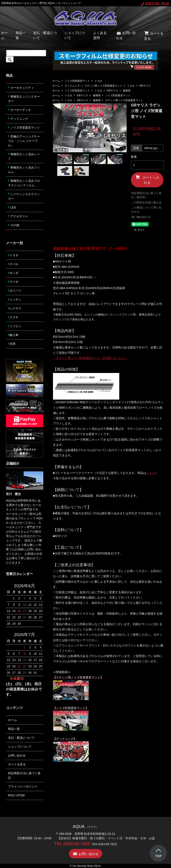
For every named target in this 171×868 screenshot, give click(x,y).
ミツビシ (15, 326)
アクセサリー (18, 216)
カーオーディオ (20, 110)
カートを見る (17, 764)
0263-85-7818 (155, 4)
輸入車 (13, 335)
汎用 (12, 344)
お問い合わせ (17, 755)
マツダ (13, 282)
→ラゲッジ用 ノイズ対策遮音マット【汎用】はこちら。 (90, 358)
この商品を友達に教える (146, 202)
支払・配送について (21, 738)
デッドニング (72, 86)
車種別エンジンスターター (24, 99)
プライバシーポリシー (23, 786)
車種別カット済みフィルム (24, 170)
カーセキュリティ (21, 88)
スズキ (13, 317)
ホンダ (13, 273)
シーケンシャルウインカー (24, 196)
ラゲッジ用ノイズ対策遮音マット (103, 86)
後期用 (127, 91)
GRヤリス (145, 86)
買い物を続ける (141, 217)
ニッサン (15, 299)
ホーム (56, 81)
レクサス (15, 308)
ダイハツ (15, 291)
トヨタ (98, 81)
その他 (14, 225)
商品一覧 (14, 729)
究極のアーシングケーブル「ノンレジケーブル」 (24, 141)
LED (12, 207)
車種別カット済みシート (24, 156)
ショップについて (20, 747)
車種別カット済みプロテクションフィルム (24, 183)
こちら (151, 473)
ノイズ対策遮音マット (77, 81)
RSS (11, 795)
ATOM (20, 795)
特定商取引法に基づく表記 (24, 775)
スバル (13, 264)
